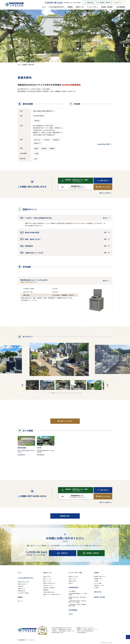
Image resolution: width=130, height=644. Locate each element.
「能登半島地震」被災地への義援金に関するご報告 (78, 605)
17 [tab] (79, 393)
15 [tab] (75, 393)
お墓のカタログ (47, 576)
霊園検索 (70, 7)
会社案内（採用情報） (107, 7)
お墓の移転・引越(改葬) (49, 588)
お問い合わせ (89, 3)
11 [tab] (68, 393)
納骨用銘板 (46, 590)
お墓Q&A (71, 614)
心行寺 (39, 448)
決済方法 (71, 583)
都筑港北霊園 (22, 448)
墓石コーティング (47, 581)
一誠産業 (96, 581)
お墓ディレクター (73, 579)
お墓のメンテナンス (48, 585)
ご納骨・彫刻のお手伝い (49, 592)
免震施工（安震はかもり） (50, 583)
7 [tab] (60, 393)
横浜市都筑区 (21, 455)
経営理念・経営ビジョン (100, 576)
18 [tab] (81, 393)
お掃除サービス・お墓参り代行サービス (52, 595)
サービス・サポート (93, 7)
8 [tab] (62, 393)
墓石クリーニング (47, 579)
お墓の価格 (20, 586)
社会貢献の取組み (73, 587)
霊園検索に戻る (65, 516)
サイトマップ (31, 640)
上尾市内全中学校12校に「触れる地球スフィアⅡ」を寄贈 (77, 601)
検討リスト (118, 3)
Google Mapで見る (104, 144)
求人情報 (96, 588)
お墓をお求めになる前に (24, 582)
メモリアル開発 (98, 583)
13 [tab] (71, 393)
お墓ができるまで (22, 584)
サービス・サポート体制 (75, 573)
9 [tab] (64, 393)
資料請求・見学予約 (104, 3)
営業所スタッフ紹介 (73, 576)
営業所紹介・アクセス (99, 585)
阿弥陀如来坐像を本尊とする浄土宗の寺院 (46, 451)
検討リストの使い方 (105, 193)
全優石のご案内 (72, 581)
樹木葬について (21, 588)
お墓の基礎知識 (121, 7)
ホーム (44, 7)
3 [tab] (53, 393)
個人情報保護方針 (22, 640)
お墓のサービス (80, 7)
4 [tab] (55, 393)
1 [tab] (49, 393)
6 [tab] (59, 393)
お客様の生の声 (21, 591)
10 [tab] (66, 393)
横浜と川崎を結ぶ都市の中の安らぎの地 (26, 451)
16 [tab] (77, 393)
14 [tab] (73, 393)
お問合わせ (63, 553)
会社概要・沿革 (98, 579)
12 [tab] (70, 393)
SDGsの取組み (72, 591)
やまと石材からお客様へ (24, 593)
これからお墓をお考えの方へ (57, 7)
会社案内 (96, 573)
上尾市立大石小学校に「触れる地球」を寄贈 (78, 598)
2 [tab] (51, 393)
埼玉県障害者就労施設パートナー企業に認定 (78, 594)
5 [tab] (57, 393)
